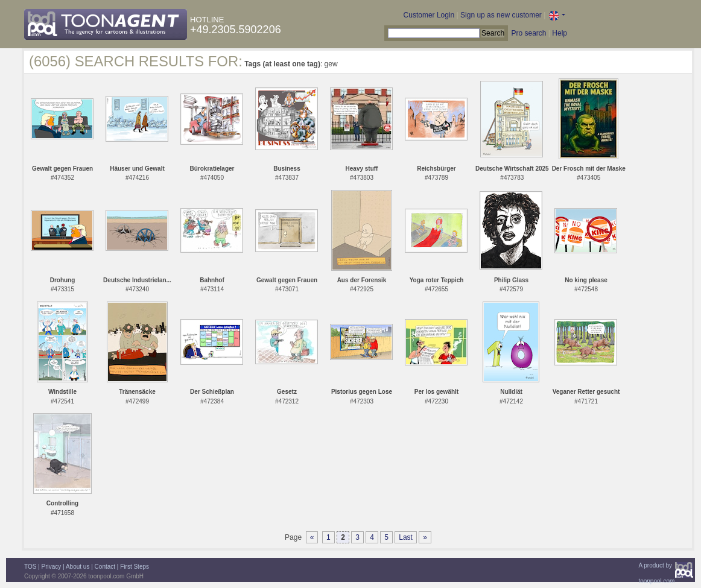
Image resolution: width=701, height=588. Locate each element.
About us (78, 567)
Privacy (52, 567)
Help (560, 33)
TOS (30, 567)
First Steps (135, 567)
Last (406, 537)
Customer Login (429, 15)
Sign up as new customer (501, 15)
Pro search (528, 33)
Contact (105, 567)
